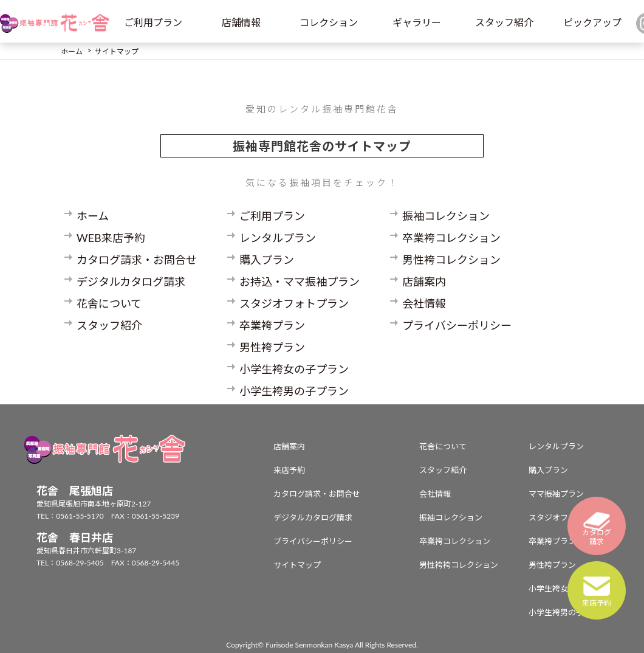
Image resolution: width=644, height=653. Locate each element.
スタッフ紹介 (504, 22)
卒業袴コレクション (451, 238)
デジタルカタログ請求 (131, 282)
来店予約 (289, 470)
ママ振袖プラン (556, 494)
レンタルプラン (278, 238)
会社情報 (424, 303)
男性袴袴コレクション (459, 565)
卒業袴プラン (272, 325)
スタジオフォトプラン (294, 303)
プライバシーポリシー (457, 325)
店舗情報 (241, 22)
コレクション (329, 22)
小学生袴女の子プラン (294, 369)
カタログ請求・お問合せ (137, 260)
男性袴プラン (272, 347)
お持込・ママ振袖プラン (300, 282)
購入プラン (267, 260)
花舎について (109, 303)
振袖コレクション (446, 216)
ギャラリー (417, 22)
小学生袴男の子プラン (294, 391)
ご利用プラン (153, 22)
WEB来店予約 (111, 238)
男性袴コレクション (451, 260)
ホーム (93, 216)
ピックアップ (592, 22)
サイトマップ (297, 565)
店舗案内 (424, 282)
